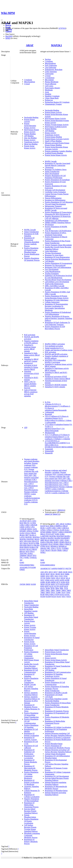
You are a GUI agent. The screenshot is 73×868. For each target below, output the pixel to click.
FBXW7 (55, 532)
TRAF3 (48, 550)
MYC (22, 541)
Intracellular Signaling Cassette (31, 610)
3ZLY (42, 580)
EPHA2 (30, 531)
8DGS (48, 594)
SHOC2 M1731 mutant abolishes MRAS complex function (30, 385)
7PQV (53, 592)
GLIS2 (22, 533)
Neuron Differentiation (53, 198)
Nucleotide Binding (31, 117)
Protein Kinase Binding (53, 137)
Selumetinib (49, 451)
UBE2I (65, 550)
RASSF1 (23, 549)
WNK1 (27, 558)
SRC (49, 548)
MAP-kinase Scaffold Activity (56, 127)
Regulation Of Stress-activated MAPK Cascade (56, 209)
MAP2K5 (31, 539)
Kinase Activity (30, 140)
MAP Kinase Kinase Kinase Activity (32, 131)
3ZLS (58, 578)
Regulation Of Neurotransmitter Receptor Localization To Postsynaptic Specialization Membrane (56, 307)
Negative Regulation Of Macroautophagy (32, 800)
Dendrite (48, 94)
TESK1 (30, 553)
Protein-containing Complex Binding (58, 151)
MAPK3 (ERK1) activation (55, 344)
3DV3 (51, 572)
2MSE (28, 584)
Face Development (52, 269)
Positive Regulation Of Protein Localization (31, 821)
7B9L (61, 588)
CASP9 (48, 528)
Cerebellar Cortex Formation (55, 192)
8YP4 (57, 594)
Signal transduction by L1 (54, 348)
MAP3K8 (60, 536)
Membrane (49, 90)
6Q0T (47, 586)
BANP (43, 526)
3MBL (67, 574)
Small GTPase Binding (53, 141)
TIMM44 (23, 555)
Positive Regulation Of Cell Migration (59, 202)
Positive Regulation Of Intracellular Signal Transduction (31, 715)
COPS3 (28, 527)
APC (58, 524)
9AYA (69, 597)
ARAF (30, 45)
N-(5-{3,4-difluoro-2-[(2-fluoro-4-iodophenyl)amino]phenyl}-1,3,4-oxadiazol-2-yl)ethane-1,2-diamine (57, 437)
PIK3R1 (37, 545)
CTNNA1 (56, 530)
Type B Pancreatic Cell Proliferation (58, 231)
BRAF (65, 526)
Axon (47, 92)
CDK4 (22, 525)
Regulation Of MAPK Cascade (56, 693)
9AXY (59, 597)
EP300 (43, 532)
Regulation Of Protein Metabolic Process (31, 762)
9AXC (67, 594)
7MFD (48, 592)
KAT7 (52, 534)
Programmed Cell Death (54, 695)
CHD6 (22, 527)
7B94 (57, 588)
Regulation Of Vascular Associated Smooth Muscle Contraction (57, 164)
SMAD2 (43, 548)
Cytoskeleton (50, 78)
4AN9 (62, 580)
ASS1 (34, 521)
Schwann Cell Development (55, 190)
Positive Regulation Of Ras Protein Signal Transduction (58, 242)
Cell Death (49, 697)
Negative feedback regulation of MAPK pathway (56, 357)
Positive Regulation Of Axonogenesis (58, 263)
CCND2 (33, 523)
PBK (38, 543)
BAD (22, 523)
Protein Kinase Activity (29, 121)
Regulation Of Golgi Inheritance (57, 300)
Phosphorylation (51, 758)
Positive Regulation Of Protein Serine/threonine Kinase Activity (57, 297)
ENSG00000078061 (27, 565)
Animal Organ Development (55, 754)
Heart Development (52, 174)
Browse (8, 25)
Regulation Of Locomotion (29, 757)
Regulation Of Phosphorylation (56, 791)
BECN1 (27, 523)
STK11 (32, 551)
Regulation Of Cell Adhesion (31, 747)
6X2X (42, 588)
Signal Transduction (31, 232)
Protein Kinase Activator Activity (57, 139)
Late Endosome (50, 67)
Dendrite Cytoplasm (52, 96)
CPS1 (33, 527)
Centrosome (49, 74)
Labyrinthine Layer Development (57, 282)
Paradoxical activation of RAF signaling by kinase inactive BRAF (31, 366)
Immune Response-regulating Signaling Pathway (56, 783)
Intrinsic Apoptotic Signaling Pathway (31, 694)
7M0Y (69, 590)
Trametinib (49, 449)
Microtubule (49, 80)
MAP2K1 (56, 45)
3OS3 (48, 576)
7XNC (68, 592)
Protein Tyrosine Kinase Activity (57, 125)
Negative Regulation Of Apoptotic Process (32, 259)
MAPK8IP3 (65, 538)
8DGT (53, 594)
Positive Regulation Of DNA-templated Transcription (56, 234)
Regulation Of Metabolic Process (31, 706)
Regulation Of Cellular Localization (32, 796)
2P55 (46, 572)
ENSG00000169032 (48, 565)
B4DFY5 (62, 569)
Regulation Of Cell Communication (31, 671)
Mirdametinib (50, 433)
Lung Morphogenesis (53, 271)
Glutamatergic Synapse (53, 104)
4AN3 (57, 580)
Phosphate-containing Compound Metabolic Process (32, 835)
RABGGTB (34, 547)
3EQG (53, 574)
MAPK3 (51, 538)
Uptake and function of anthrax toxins (59, 350)
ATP (26, 428)
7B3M (48, 588)
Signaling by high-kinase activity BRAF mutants (32, 355)
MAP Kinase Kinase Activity (55, 118)
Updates (9, 31)
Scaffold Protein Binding (54, 153)
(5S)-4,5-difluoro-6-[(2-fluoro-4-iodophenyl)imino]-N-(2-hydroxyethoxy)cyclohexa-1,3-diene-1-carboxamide (58, 419)
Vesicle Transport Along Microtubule (58, 245)
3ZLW (63, 578)
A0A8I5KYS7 (45, 569)
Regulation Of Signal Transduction (32, 639)
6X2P (61, 586)
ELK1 (67, 530)
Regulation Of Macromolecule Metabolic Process (31, 768)
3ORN (43, 576)
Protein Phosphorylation (30, 816)
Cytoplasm (28, 80)
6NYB (62, 584)
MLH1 (37, 539)
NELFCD (35, 541)
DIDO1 (30, 529)
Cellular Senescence (52, 302)
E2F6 (35, 529)
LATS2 (22, 537)
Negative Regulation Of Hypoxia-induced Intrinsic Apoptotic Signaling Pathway (58, 318)
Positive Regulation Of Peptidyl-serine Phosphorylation (31, 250)
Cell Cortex (49, 86)
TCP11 (59, 548)
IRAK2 (22, 535)
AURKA (68, 524)
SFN (27, 551)
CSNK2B (23, 529)
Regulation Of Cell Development (57, 776)
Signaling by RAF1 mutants (55, 387)
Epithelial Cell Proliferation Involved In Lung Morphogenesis (58, 277)
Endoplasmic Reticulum (54, 70)
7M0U (48, 590)
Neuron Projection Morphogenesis (57, 259)
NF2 (21, 543)
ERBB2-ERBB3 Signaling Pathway (58, 223)
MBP (42, 540)
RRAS (35, 549)
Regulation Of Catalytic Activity (31, 739)
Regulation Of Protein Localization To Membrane (31, 782)
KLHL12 (33, 535)
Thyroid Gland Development (55, 204)
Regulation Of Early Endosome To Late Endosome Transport (57, 324)
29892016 (61, 510)
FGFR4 (36, 531)
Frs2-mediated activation (54, 346)
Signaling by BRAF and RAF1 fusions (31, 360)
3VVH (43, 578)
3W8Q (48, 578)
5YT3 (57, 584)
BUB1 (43, 528)
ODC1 (62, 540)
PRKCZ (68, 544)
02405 (22, 563)
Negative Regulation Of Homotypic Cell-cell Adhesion (58, 217)
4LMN (48, 582)
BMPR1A (59, 526)
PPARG (56, 544)
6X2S (66, 586)
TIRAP (29, 555)
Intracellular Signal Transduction (31, 602)
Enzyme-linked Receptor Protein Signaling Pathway (31, 811)
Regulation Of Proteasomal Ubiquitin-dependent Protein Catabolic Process (32, 242)
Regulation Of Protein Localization (31, 734)
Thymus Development (53, 253)
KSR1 (57, 534)
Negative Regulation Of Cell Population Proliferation (55, 177)
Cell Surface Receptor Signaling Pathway (31, 689)
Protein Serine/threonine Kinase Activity (30, 126)
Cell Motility (50, 261)
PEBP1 (56, 542)
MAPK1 (67, 536)
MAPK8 (57, 538)
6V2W (56, 586)
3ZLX (68, 578)
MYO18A (28, 541)
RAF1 (48, 546)
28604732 (56, 514)
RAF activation (30, 335)
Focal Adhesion (50, 84)
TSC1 (22, 558)
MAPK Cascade (30, 230)
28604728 (48, 514)
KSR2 (62, 534)
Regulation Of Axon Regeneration (57, 257)
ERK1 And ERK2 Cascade (55, 286)
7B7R (52, 588)
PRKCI (62, 544)
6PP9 (67, 584)
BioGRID (9, 36)
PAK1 (67, 540)
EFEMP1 (23, 531)
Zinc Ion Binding (30, 138)
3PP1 (52, 576)
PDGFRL (50, 542)
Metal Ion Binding (31, 144)
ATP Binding (29, 136)
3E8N (60, 572)
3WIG (53, 578)
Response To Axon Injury (54, 255)
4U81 (67, 582)
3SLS (56, 576)
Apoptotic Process (51, 689)
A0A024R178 (25, 568)
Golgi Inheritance (51, 251)
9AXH (43, 597)
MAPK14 (44, 538)
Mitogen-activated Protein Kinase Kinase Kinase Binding (57, 144)
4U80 (63, 582)
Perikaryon (49, 100)
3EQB (65, 572)
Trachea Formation (52, 274)
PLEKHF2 (44, 544)
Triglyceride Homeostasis (54, 284)
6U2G (51, 586)
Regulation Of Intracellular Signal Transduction (31, 617)
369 (21, 560)
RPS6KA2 (55, 546)
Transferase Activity (31, 142)
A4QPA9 (54, 569)
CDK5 (59, 528)
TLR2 (42, 550)
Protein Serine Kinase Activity (30, 147)
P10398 (33, 568)
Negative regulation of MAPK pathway (31, 342)
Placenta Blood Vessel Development (58, 280)
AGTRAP (23, 521)
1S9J (42, 572)
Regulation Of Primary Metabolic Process (31, 842)
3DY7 (56, 572)
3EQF (48, 574)
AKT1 (29, 521)
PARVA (43, 542)
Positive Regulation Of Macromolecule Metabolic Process (57, 747)
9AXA (62, 594)
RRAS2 (22, 551)
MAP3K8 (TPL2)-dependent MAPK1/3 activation (55, 361)
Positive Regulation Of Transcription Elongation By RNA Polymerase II (58, 213)
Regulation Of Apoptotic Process (57, 711)
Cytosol (27, 84)
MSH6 (52, 540)
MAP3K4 (53, 536)
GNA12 (28, 533)
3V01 (61, 576)
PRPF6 (27, 547)
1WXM (22, 584)
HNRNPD (68, 532)
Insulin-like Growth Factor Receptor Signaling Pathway (58, 248)
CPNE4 (49, 530)
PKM (22, 547)
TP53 (34, 555)
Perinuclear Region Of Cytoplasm (57, 102)
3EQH (58, 574)
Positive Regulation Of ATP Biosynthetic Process (55, 328)
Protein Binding (30, 134)
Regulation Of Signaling (29, 675)
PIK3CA (30, 545)
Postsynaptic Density (52, 88)
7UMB (58, 592)
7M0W (58, 590)
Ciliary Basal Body (52, 98)
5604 (42, 560)
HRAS (34, 533)
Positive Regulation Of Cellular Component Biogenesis (31, 775)
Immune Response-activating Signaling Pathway (55, 794)
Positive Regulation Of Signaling (31, 726)
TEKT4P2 (23, 553)
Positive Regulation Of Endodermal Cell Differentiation (58, 313)
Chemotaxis (49, 167)
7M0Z (43, 592)
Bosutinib (48, 414)
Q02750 (68, 569)
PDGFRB (23, 545)
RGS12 (29, 549)
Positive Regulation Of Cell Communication (55, 683)
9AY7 (64, 597)
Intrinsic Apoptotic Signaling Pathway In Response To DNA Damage (32, 700)
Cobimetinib (49, 412)
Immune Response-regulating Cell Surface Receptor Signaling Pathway (58, 734)
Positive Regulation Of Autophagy (57, 180)
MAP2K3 (23, 539)
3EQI (62, 574)
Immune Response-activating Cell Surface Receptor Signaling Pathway (58, 751)
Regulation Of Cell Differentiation (57, 756)
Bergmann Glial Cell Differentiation (58, 267)
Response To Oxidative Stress (56, 169)
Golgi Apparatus (51, 72)
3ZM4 (47, 580)
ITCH (48, 534)
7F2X (66, 588)
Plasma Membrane (52, 82)
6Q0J (42, 586)
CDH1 (54, 528)
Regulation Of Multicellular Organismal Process (31, 805)
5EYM (48, 584)
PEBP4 (62, 542)
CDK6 (27, 525)
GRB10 (61, 532)
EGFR (62, 530)
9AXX (54, 597)
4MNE (53, 582)
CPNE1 (43, 530)
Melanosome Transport (53, 206)
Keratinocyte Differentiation (55, 200)
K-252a (48, 402)
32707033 (62, 28)
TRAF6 (54, 550)
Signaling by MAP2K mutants (56, 385)
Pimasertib (49, 453)
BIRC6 (52, 526)
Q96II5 (22, 570)
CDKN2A (65, 528)
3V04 (65, 576)
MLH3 (47, 540)
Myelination (49, 225)
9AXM (33, 584)
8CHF (42, 594)
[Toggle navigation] (2, 20)
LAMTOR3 (45, 536)
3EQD (43, 574)
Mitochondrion (30, 82)
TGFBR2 (65, 548)
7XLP (63, 592)
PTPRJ (43, 546)
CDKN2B (34, 525)
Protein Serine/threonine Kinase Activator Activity (56, 148)
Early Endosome (51, 65)
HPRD (8, 38)
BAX (47, 526)
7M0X (63, 590)
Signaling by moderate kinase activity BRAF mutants (30, 348)
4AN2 (52, 580)
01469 (43, 563)
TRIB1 (60, 550)
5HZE (53, 584)
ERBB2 (48, 532)
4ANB (67, 580)
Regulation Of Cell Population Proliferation (31, 648)
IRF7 (27, 535)
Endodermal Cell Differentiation (57, 220)
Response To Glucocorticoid (55, 265)
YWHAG (33, 558)
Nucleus (48, 59)
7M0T (43, 590)
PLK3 (51, 544)
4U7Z (58, 582)
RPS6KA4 (63, 546)
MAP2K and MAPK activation (56, 354)
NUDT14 (32, 543)
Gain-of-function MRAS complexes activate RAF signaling (31, 393)
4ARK (43, 582)
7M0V (53, 590)
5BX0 (42, 584)
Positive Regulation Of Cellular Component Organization (31, 655)
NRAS (26, 543)
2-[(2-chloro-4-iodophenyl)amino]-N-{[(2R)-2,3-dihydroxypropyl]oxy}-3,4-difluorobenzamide (59, 428)
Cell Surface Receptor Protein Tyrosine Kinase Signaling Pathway (31, 828)
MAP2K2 (36, 537)
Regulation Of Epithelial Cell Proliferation (29, 752)
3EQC (70, 572)
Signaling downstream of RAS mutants (32, 373)
